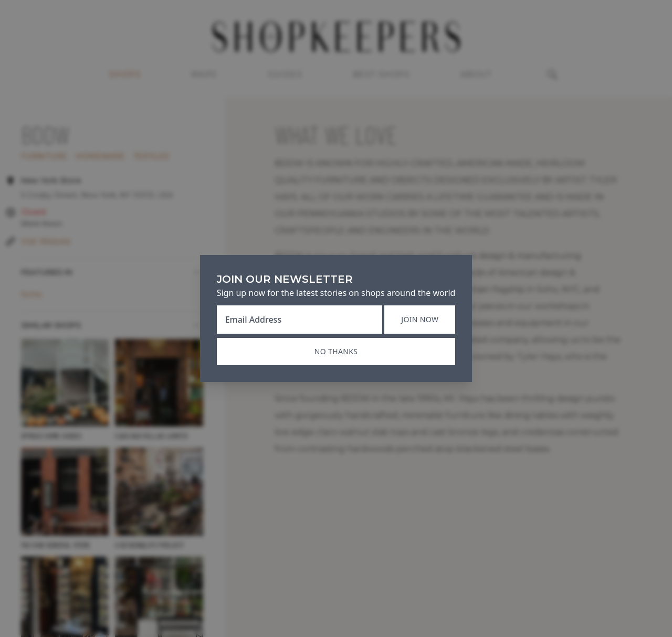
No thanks (336, 351)
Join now (420, 319)
